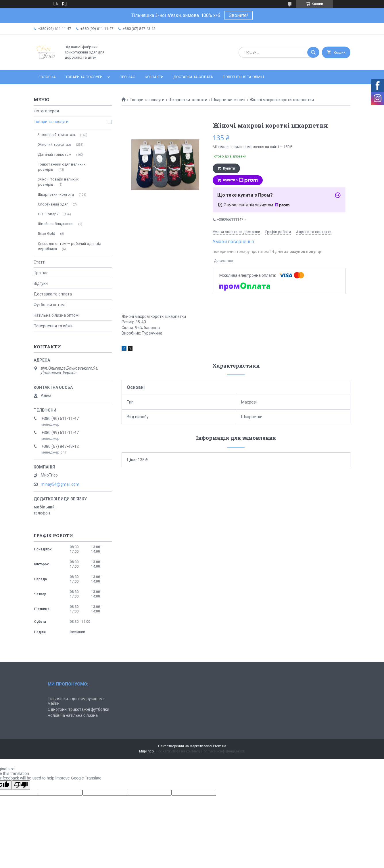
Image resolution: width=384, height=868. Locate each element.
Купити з (240, 180)
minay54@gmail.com (60, 484)
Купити (229, 168)
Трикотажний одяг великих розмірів (62, 167)
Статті (40, 262)
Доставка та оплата (193, 77)
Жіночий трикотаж (54, 144)
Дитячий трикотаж (55, 154)
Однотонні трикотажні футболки (78, 709)
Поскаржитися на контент (177, 751)
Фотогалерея (46, 111)
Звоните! (239, 15)
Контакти (154, 77)
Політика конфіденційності (223, 751)
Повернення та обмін (243, 77)
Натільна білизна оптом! (56, 315)
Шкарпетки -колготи (188, 100)
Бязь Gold (47, 234)
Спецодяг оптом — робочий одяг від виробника (70, 246)
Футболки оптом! (50, 305)
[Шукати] (313, 52)
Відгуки (41, 283)
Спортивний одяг (53, 204)
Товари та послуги (84, 77)
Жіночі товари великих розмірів (58, 182)
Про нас (127, 77)
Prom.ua (220, 746)
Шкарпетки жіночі (228, 100)
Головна (47, 77)
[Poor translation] (21, 785)
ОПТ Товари (48, 214)
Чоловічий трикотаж (56, 135)
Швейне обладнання (56, 224)
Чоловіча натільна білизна (73, 715)
